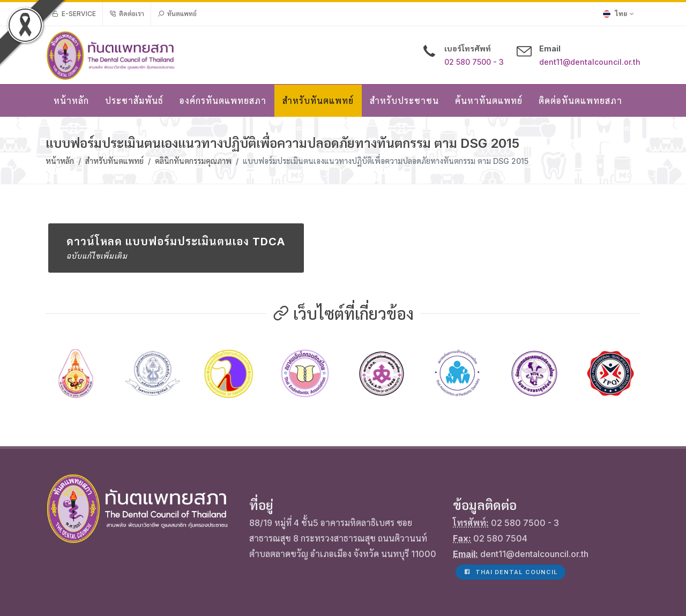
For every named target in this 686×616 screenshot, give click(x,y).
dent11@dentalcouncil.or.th (590, 62)
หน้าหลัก (60, 161)
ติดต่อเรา (127, 14)
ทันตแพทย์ (177, 14)
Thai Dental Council (510, 512)
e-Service (74, 14)
